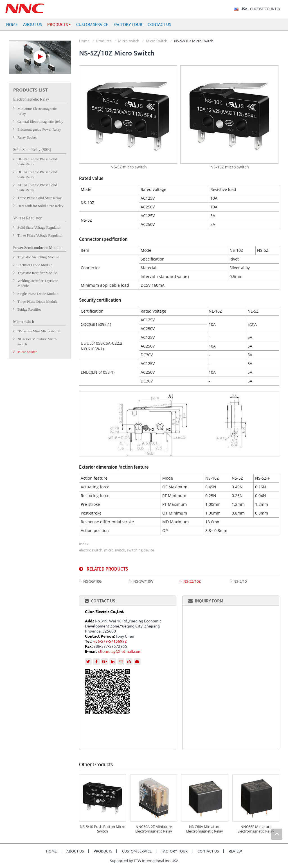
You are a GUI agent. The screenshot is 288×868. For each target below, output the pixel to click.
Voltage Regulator (27, 218)
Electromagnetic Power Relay (39, 129)
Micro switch (129, 41)
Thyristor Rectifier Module (37, 273)
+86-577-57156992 (110, 641)
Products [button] (59, 25)
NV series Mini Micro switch (39, 331)
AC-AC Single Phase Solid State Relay (37, 187)
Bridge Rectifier (29, 309)
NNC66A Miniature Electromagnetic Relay (205, 829)
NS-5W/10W (143, 581)
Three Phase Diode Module (38, 301)
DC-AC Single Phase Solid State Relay (37, 174)
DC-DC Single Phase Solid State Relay (37, 162)
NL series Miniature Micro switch (37, 341)
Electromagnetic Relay (31, 99)
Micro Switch (157, 41)
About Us (32, 25)
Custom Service (92, 25)
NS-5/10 (240, 581)
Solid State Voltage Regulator (39, 227)
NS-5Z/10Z (192, 581)
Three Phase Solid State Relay (40, 198)
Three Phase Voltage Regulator (40, 235)
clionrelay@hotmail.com (120, 651)
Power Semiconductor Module (37, 248)
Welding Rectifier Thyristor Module (38, 283)
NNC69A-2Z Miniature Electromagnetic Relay (154, 829)
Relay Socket (27, 137)
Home (12, 25)
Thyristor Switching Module (38, 257)
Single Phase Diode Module (38, 294)
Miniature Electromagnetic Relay (37, 111)
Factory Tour (128, 25)
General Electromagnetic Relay (40, 122)
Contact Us (159, 25)
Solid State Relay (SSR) (32, 150)
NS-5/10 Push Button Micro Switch (103, 829)
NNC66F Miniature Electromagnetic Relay (256, 829)
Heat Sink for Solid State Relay (40, 206)
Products (104, 41)
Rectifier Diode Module (35, 265)
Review (235, 851)
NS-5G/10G (92, 581)
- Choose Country (260, 9)
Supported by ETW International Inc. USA (144, 861)
